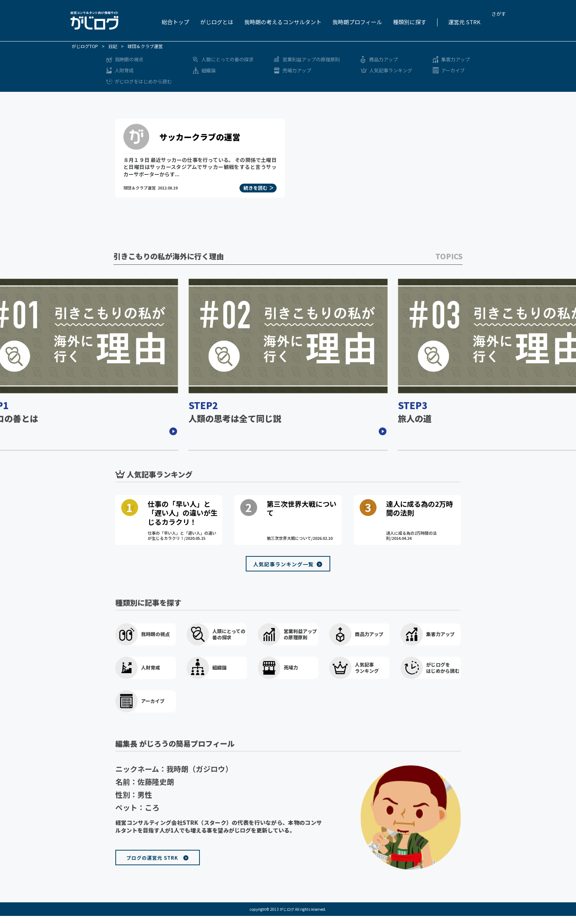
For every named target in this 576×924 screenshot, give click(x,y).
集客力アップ (456, 59)
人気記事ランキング (391, 70)
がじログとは (217, 22)
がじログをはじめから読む (143, 81)
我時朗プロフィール (357, 22)
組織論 (208, 70)
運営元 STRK (464, 22)
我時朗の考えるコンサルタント (283, 22)
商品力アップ (384, 59)
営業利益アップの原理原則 (311, 59)
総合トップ (175, 22)
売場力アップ (297, 70)
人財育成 (124, 70)
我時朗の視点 (129, 59)
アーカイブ (453, 70)
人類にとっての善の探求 (227, 59)
